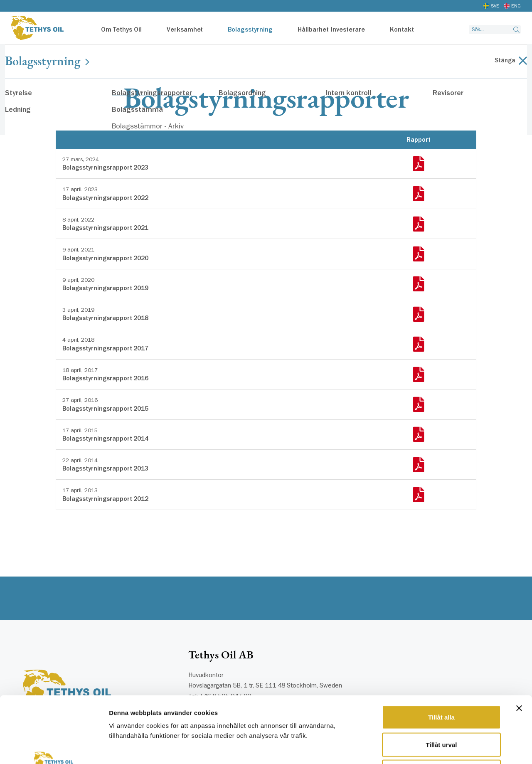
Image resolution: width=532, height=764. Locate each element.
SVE (495, 6)
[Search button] (516, 30)
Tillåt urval (442, 682)
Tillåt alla (441, 655)
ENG (516, 6)
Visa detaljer (452, 748)
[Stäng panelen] (519, 646)
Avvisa (441, 709)
